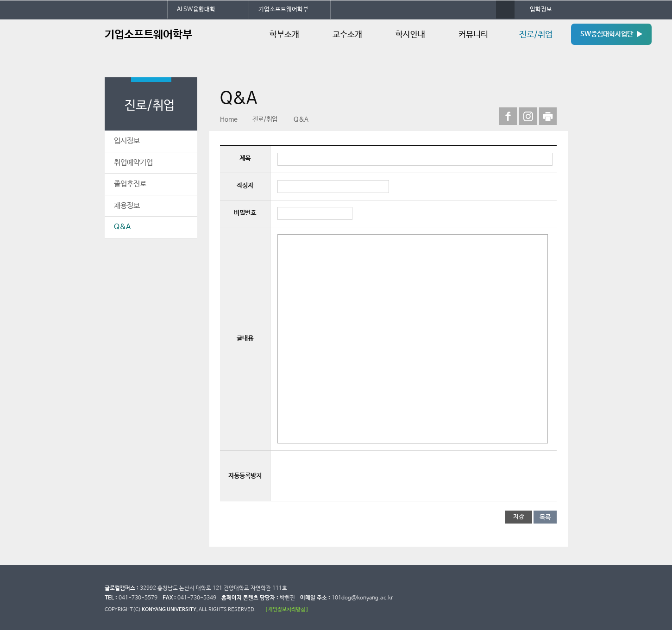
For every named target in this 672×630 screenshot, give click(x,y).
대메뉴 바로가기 (0, 0)
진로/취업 (536, 35)
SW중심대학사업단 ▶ (611, 34)
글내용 (245, 338)
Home (229, 119)
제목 (245, 158)
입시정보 (127, 141)
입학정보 (541, 9)
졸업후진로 (130, 184)
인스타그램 (528, 116)
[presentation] (348, 476)
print (548, 116)
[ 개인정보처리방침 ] (287, 609)
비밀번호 (245, 213)
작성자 (245, 186)
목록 (545, 518)
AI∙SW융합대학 (196, 9)
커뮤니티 (473, 35)
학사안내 (410, 35)
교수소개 (347, 35)
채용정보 (127, 206)
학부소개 (284, 35)
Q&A (122, 227)
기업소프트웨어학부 (283, 9)
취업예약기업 (133, 163)
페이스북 (508, 116)
